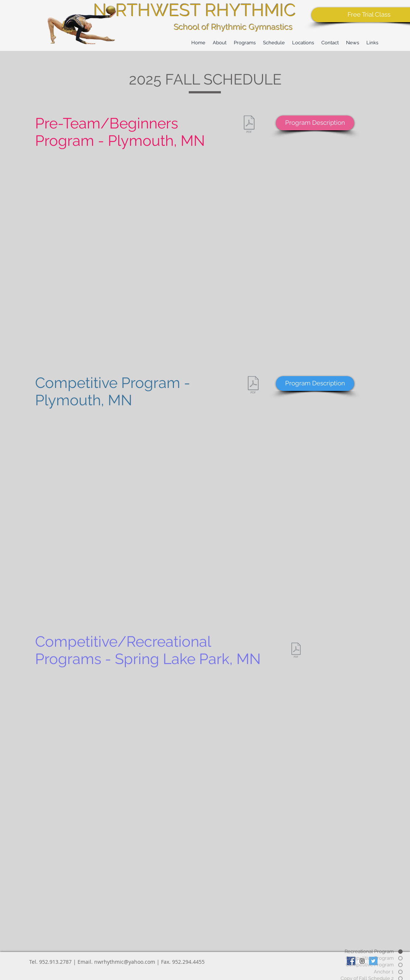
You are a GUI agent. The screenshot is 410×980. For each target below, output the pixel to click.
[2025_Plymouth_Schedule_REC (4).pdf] (249, 125)
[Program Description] (315, 123)
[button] (274, 43)
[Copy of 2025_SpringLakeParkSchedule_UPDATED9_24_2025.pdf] (296, 651)
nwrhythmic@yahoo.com (125, 962)
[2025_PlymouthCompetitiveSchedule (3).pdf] (253, 386)
